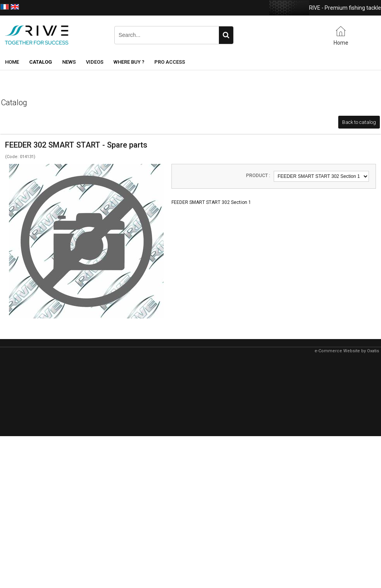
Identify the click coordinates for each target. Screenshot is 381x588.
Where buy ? (129, 62)
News (69, 62)
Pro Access (170, 62)
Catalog (41, 62)
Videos (95, 62)
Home (12, 62)
